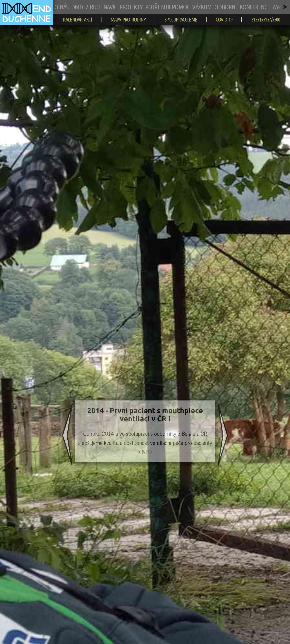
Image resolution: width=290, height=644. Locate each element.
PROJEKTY (131, 7)
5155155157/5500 (266, 20)
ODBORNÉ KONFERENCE (242, 7)
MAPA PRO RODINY (128, 20)
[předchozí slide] (67, 436)
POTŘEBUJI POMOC (167, 7)
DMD (77, 7)
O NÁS (61, 7)
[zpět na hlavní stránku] (26, 23)
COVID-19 (224, 20)
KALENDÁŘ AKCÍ (78, 20)
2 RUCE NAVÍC (101, 7)
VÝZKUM (202, 7)
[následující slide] (223, 436)
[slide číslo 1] (145, 431)
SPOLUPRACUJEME (181, 20)
